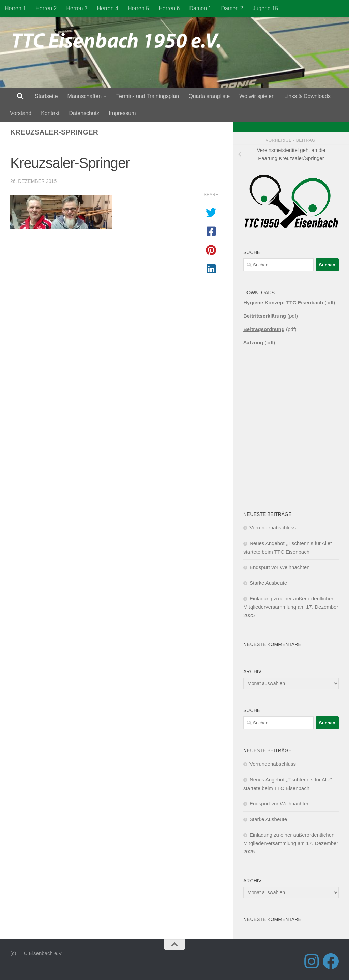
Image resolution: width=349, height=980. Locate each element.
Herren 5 (138, 8)
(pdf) (271, 316)
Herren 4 (108, 8)
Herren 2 (46, 8)
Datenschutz (84, 113)
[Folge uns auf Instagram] (312, 961)
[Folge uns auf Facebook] (331, 961)
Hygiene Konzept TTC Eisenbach (283, 303)
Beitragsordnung (264, 329)
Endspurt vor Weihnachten (280, 567)
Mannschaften (85, 96)
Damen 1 (201, 8)
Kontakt (50, 113)
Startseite (46, 96)
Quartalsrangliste (209, 96)
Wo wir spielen (257, 96)
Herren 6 (169, 8)
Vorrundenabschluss (273, 528)
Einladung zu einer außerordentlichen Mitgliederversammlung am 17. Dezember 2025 (291, 607)
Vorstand (21, 113)
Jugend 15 (265, 8)
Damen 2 (232, 8)
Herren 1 (15, 8)
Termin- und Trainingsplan (148, 96)
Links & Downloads (307, 96)
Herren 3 (77, 8)
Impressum (122, 113)
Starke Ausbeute (268, 583)
